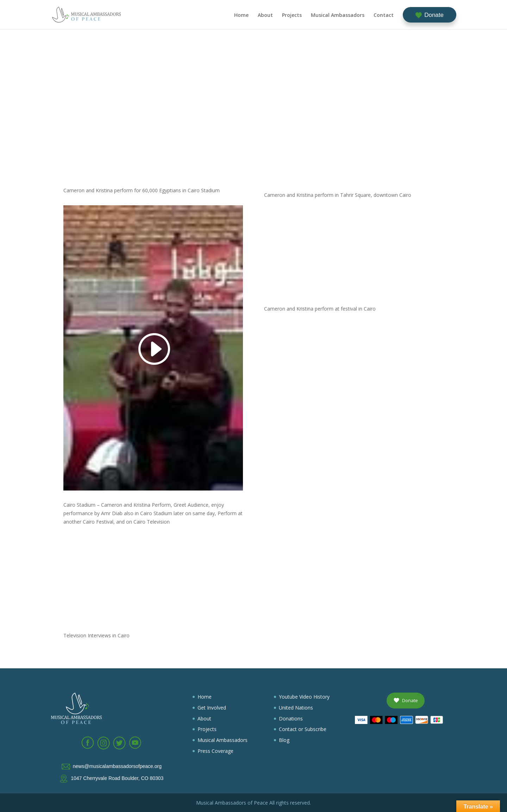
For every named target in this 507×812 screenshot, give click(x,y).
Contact (384, 15)
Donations (291, 719)
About (265, 15)
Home (241, 15)
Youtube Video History (304, 697)
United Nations (296, 708)
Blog (284, 740)
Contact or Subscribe (303, 729)
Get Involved (212, 708)
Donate (434, 15)
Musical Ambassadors (338, 15)
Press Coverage (215, 751)
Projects (292, 15)
